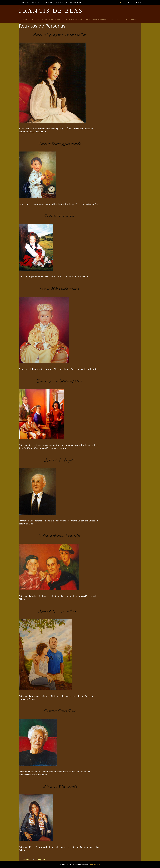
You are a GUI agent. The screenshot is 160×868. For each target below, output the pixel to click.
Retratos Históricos (80, 20)
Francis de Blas (100, 20)
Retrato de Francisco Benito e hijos (59, 536)
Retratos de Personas (56, 20)
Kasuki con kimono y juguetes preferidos (59, 144)
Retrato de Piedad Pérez (59, 711)
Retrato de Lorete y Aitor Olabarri (59, 611)
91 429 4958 (48, 2)
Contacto (114, 20)
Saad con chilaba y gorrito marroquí (59, 289)
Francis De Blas (51, 11)
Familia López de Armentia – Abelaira (59, 381)
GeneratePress (94, 865)
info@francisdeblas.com (74, 2)
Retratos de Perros (33, 20)
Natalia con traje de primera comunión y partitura (59, 35)
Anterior (24, 860)
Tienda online (130, 20)
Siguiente (44, 860)
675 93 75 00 (59, 2)
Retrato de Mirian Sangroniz (59, 787)
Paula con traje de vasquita (59, 216)
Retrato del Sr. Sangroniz (59, 460)
